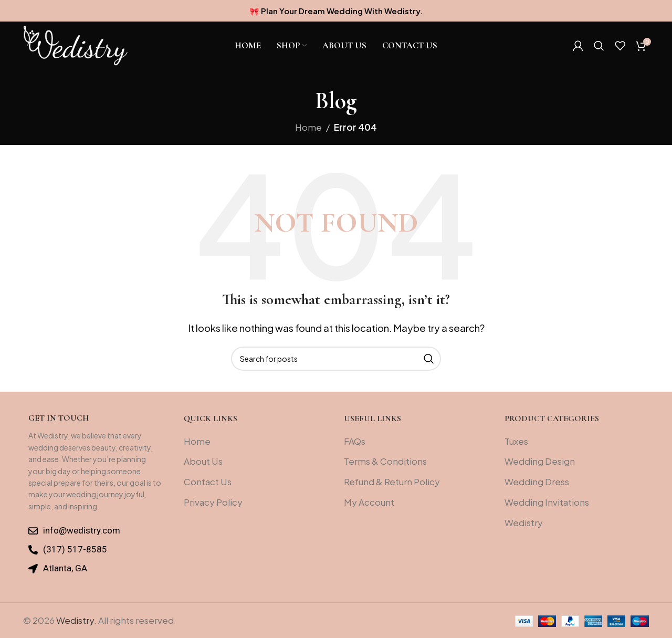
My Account (369, 502)
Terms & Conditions (385, 461)
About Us (203, 461)
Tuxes (516, 441)
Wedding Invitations (547, 502)
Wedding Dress (537, 482)
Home (308, 127)
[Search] (599, 49)
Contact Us (208, 482)
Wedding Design (540, 461)
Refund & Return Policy (392, 482)
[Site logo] (76, 48)
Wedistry (524, 522)
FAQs (355, 441)
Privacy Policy (213, 502)
